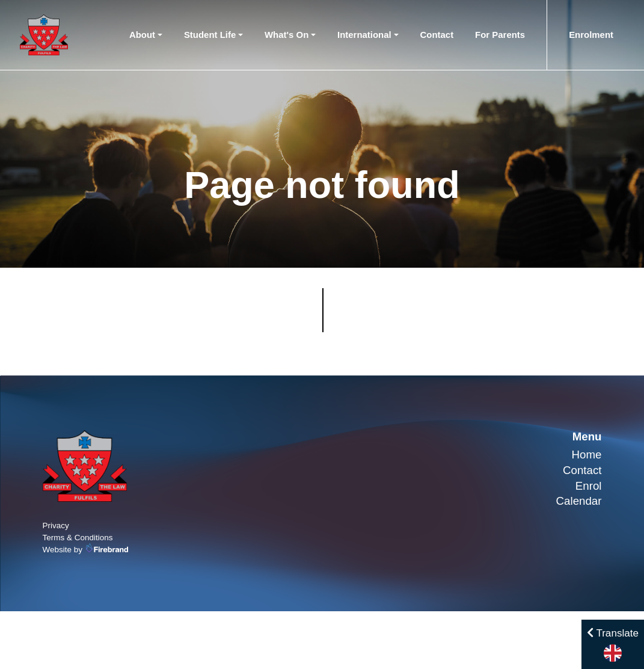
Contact (437, 35)
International (364, 35)
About (142, 35)
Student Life (210, 35)
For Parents (500, 35)
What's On (287, 35)
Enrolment (591, 35)
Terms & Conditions (78, 538)
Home (587, 455)
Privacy (56, 526)
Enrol (589, 486)
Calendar (579, 501)
